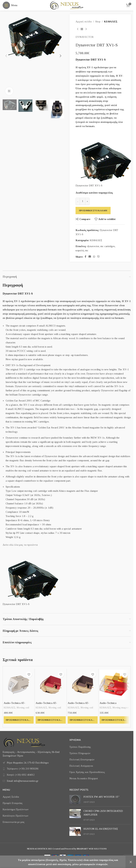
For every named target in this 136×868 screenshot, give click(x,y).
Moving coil (23, 708)
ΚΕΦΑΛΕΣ (111, 22)
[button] (6, 56)
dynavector (93, 246)
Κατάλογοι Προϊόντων (16, 816)
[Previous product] (78, 29)
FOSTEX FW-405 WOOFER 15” (101, 797)
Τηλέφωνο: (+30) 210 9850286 (23, 769)
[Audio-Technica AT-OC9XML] (51, 685)
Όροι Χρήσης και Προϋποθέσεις (87, 772)
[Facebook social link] (85, 257)
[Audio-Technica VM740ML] (115, 685)
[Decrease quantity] (78, 201)
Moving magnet (121, 708)
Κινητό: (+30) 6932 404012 (21, 775)
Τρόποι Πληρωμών (80, 753)
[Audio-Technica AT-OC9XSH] (83, 685)
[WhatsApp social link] (94, 257)
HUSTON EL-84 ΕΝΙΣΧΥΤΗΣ (101, 829)
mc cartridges (108, 246)
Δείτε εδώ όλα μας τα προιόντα (20, 545)
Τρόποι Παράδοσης (80, 747)
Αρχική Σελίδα (11, 797)
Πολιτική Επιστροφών (82, 759)
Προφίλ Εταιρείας (13, 803)
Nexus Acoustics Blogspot (84, 778)
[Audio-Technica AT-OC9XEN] (19, 685)
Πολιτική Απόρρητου (81, 766)
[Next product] (86, 29)
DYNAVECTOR (85, 37)
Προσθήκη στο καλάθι (93, 210)
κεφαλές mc (82, 250)
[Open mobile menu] (10, 5)
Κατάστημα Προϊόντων (16, 809)
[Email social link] (90, 257)
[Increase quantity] (87, 201)
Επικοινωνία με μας (14, 822)
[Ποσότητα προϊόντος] (83, 201)
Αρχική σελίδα (84, 22)
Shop (98, 22)
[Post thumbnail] (75, 799)
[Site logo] (67, 5)
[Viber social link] (98, 257)
